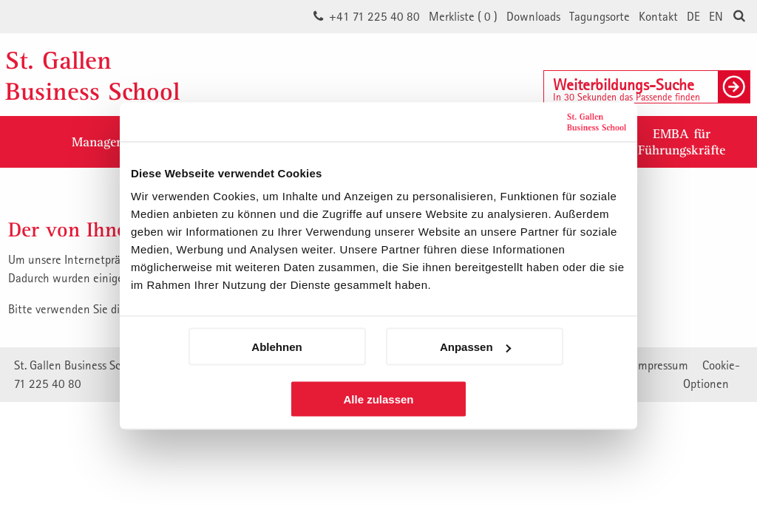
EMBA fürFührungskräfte (682, 141)
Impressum (662, 365)
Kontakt (658, 16)
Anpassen (475, 347)
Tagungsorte (600, 16)
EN (716, 16)
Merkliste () (463, 16)
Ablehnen (276, 347)
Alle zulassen (378, 399)
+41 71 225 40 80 (374, 16)
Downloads (533, 16)
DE (693, 16)
